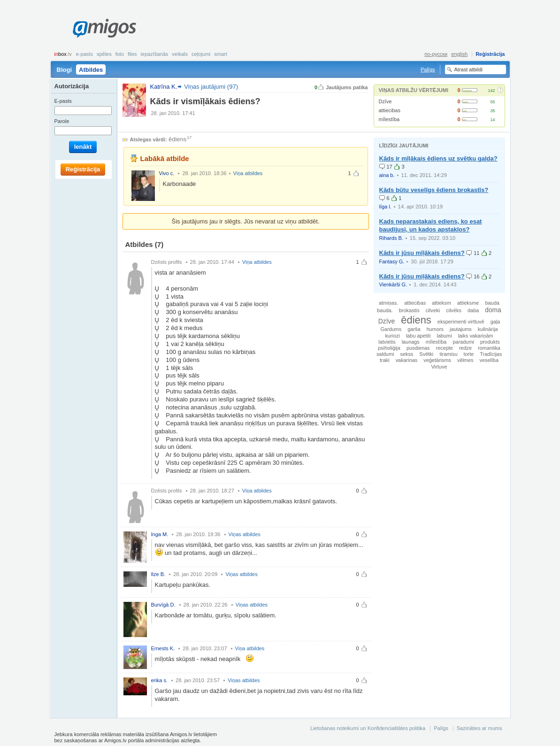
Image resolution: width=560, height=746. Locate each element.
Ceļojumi (201, 54)
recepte (445, 348)
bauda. (385, 310)
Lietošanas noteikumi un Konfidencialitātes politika (368, 728)
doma (493, 310)
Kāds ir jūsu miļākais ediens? (422, 276)
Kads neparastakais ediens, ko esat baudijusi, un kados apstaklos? (431, 225)
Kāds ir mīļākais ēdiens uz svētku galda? (438, 158)
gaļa (495, 322)
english (459, 54)
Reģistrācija (490, 54)
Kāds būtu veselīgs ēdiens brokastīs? (434, 190)
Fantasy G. (392, 261)
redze (465, 348)
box (63, 54)
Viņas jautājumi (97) (211, 87)
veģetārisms (437, 360)
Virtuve (439, 367)
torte (469, 354)
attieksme (468, 303)
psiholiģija (389, 348)
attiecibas (390, 110)
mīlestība (389, 119)
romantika (489, 348)
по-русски (436, 54)
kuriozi (392, 336)
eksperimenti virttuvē (461, 322)
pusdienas (418, 348)
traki (385, 360)
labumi (445, 336)
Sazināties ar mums (479, 728)
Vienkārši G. (393, 285)
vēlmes (465, 360)
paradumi (464, 342)
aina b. (387, 175)
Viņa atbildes (248, 173)
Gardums (391, 329)
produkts (490, 342)
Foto (120, 54)
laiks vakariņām (476, 336)
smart (221, 54)
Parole (62, 121)
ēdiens (177, 139)
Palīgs (428, 69)
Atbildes (91, 70)
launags (411, 342)
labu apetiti (418, 336)
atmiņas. (388, 303)
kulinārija (488, 329)
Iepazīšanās (155, 54)
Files (132, 54)
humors (435, 329)
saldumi (385, 354)
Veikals (180, 54)
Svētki (426, 354)
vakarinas (407, 360)
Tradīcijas (491, 354)
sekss (407, 354)
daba (473, 310)
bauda (492, 303)
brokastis (409, 310)
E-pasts (84, 54)
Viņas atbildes (245, 534)
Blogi (65, 70)
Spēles (104, 54)
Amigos (104, 28)
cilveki (433, 310)
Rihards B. (391, 238)
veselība (489, 360)
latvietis (387, 342)
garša (414, 329)
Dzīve (385, 101)
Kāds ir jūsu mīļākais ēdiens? (422, 253)
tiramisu (448, 354)
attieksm (441, 303)
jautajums (461, 329)
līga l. (385, 207)
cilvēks (454, 310)
